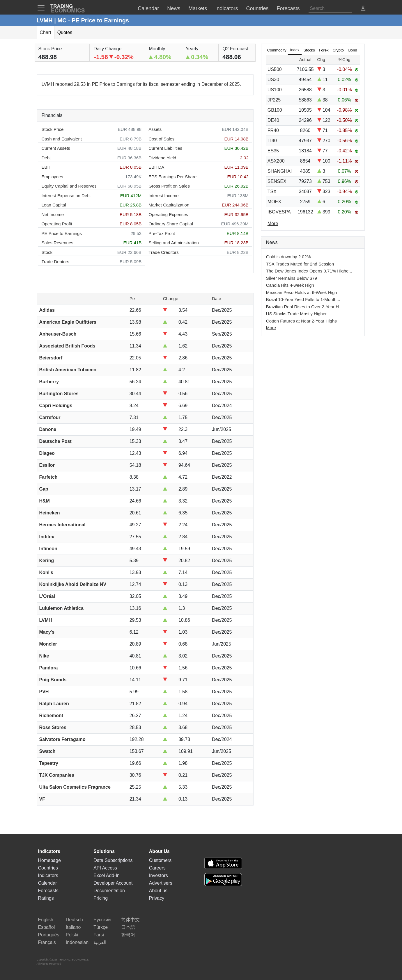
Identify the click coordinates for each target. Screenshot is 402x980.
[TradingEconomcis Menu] (43, 8)
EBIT (46, 167)
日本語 (128, 927)
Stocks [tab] (309, 50)
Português (49, 935)
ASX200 (276, 161)
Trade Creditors (164, 252)
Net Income (53, 214)
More (271, 328)
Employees (52, 177)
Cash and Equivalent (62, 139)
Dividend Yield (162, 158)
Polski (72, 935)
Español (47, 927)
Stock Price (53, 129)
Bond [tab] (353, 50)
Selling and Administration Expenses (176, 243)
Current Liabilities (165, 148)
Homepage (49, 860)
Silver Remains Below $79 (292, 278)
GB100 (275, 110)
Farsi (99, 935)
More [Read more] (273, 223)
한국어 (128, 935)
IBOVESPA (279, 212)
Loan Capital (54, 205)
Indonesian (77, 942)
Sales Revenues (57, 243)
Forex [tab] (324, 50)
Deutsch (74, 920)
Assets (155, 129)
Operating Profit (57, 224)
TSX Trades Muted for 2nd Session (300, 264)
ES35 (273, 151)
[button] (363, 9)
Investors (159, 875)
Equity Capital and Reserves (69, 186)
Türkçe (101, 927)
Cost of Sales (161, 139)
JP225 (274, 100)
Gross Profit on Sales (169, 186)
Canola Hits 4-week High (290, 285)
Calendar (48, 883)
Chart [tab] (46, 32)
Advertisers (161, 883)
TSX (272, 191)
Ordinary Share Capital (171, 224)
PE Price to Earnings (62, 233)
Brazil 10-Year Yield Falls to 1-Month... (303, 299)
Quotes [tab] (65, 32)
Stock (47, 252)
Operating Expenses (168, 214)
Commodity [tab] (277, 50)
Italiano (73, 927)
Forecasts (48, 891)
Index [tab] (295, 50)
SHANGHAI (280, 171)
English (46, 920)
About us (158, 891)
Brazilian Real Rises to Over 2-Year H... (304, 307)
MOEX (274, 202)
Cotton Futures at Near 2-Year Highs (301, 321)
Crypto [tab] (338, 50)
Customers (160, 860)
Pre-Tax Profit (162, 233)
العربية (100, 942)
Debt (46, 158)
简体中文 (130, 920)
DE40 (273, 120)
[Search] (330, 8)
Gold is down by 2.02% (288, 257)
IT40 (272, 141)
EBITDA (156, 167)
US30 (273, 80)
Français (47, 942)
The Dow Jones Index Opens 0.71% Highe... (309, 271)
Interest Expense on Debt (66, 196)
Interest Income (163, 196)
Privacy (157, 898)
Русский (102, 920)
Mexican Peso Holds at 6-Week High (302, 292)
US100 (275, 90)
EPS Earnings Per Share (172, 177)
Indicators (48, 875)
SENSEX (277, 181)
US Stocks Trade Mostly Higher (296, 314)
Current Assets (56, 148)
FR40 (273, 130)
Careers (157, 868)
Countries (48, 868)
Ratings (46, 898)
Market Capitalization (169, 205)
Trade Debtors (55, 262)
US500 (275, 69)
